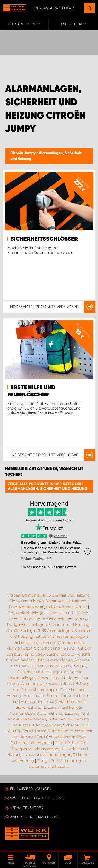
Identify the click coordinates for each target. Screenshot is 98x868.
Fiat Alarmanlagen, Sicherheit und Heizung (48, 601)
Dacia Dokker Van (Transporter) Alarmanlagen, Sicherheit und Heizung (48, 749)
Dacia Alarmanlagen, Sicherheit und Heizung (48, 613)
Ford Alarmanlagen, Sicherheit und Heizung (48, 607)
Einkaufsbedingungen (31, 789)
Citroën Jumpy (23, 153)
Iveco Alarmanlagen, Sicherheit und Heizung (48, 619)
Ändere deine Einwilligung (35, 817)
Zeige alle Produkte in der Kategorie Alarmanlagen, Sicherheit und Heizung (48, 486)
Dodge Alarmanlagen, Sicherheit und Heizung (48, 625)
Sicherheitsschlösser (44, 239)
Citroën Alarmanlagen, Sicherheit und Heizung (48, 595)
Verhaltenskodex (27, 808)
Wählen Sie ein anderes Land (37, 798)
